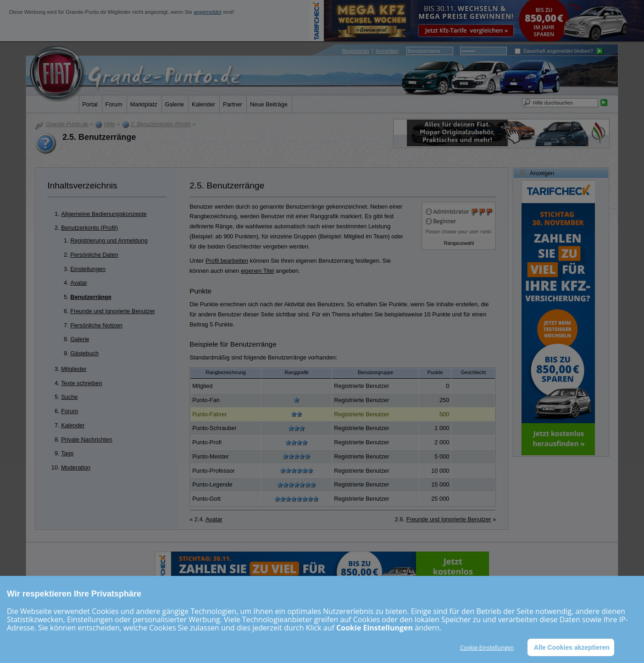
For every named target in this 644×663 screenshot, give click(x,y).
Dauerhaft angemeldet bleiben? (554, 51)
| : (371, 51)
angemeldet (207, 12)
